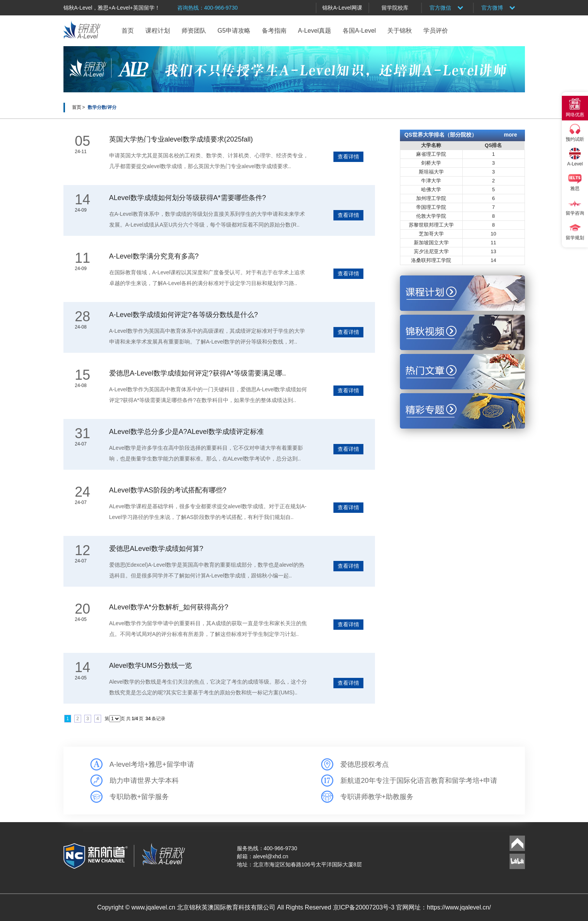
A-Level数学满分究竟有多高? (154, 256)
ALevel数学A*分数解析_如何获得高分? (169, 607)
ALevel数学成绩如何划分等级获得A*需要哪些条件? (188, 198)
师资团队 (194, 31)
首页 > (79, 107)
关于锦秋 (400, 31)
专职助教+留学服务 (139, 797)
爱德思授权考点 (365, 764)
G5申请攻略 (234, 31)
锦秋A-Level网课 (342, 8)
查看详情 (348, 157)
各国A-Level (359, 31)
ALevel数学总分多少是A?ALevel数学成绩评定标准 (187, 432)
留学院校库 (395, 8)
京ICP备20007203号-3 (365, 907)
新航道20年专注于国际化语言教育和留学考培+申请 (419, 781)
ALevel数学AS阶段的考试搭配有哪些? (168, 490)
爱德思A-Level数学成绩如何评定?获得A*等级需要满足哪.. (198, 373)
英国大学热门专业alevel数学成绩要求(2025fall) (181, 139)
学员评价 (436, 31)
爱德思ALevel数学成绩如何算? (156, 549)
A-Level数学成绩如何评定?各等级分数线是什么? (184, 315)
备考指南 (274, 31)
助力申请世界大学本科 (144, 781)
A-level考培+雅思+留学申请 (152, 764)
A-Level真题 (315, 31)
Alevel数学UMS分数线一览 (151, 666)
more (510, 135)
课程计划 (158, 31)
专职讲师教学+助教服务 (377, 797)
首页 (128, 31)
